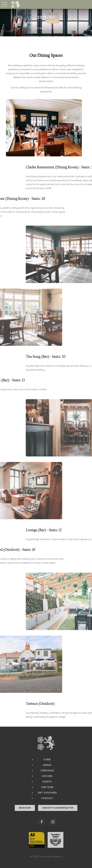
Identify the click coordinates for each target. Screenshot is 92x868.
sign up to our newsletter (58, 808)
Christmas (47, 771)
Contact (47, 798)
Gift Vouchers (47, 793)
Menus (47, 765)
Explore (47, 776)
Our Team (47, 787)
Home (40, 28)
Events (47, 782)
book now (25, 808)
